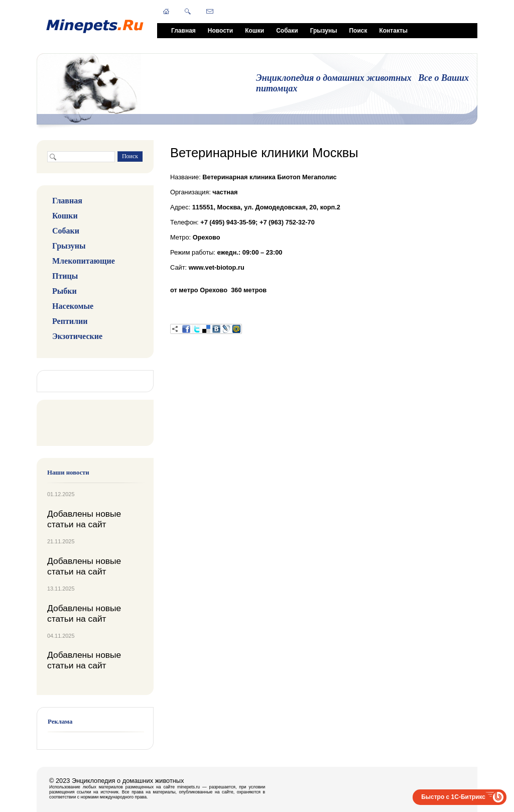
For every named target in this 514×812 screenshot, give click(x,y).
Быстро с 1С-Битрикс (453, 797)
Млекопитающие (84, 261)
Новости (220, 31)
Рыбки (65, 291)
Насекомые (73, 306)
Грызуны (324, 31)
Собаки (287, 31)
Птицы (65, 276)
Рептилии (70, 321)
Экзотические (77, 336)
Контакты (393, 31)
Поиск (358, 31)
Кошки (254, 31)
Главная (183, 31)
